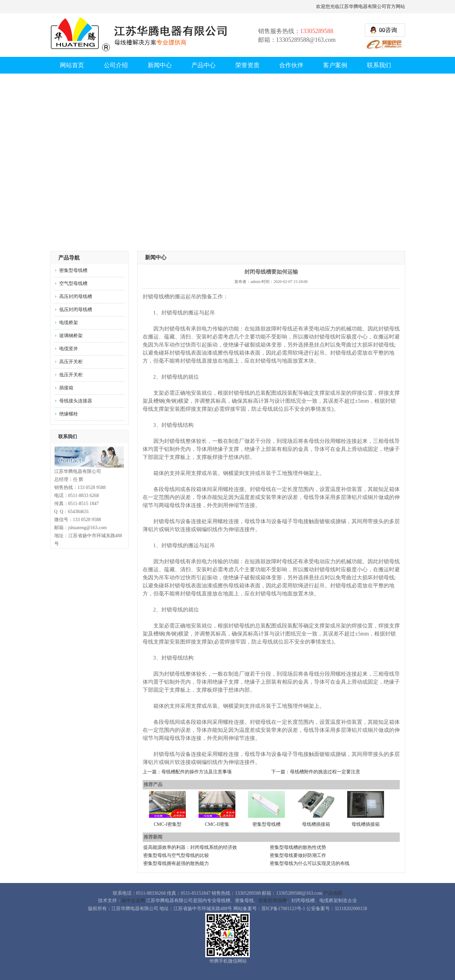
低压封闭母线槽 (76, 310)
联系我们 (379, 65)
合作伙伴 (291, 65)
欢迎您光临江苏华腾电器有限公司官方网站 (361, 7)
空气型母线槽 (73, 283)
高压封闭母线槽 (76, 297)
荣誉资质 (247, 65)
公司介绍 (116, 65)
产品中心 (204, 65)
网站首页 (72, 65)
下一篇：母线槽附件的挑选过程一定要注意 (316, 772)
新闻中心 (160, 65)
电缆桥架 (69, 323)
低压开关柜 (71, 375)
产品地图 (333, 893)
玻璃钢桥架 (71, 336)
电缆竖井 (69, 349)
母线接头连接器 (76, 401)
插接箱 (66, 388)
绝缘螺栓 (69, 414)
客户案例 (335, 65)
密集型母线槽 (73, 270)
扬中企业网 (133, 901)
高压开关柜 (71, 362)
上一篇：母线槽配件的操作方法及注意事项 (187, 772)
